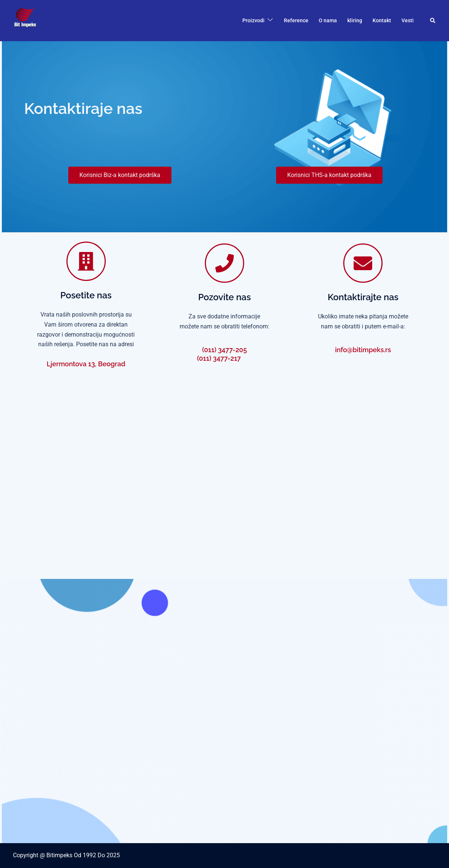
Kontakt (382, 20)
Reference (296, 20)
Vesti (408, 20)
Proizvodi (253, 20)
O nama (328, 20)
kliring (355, 20)
